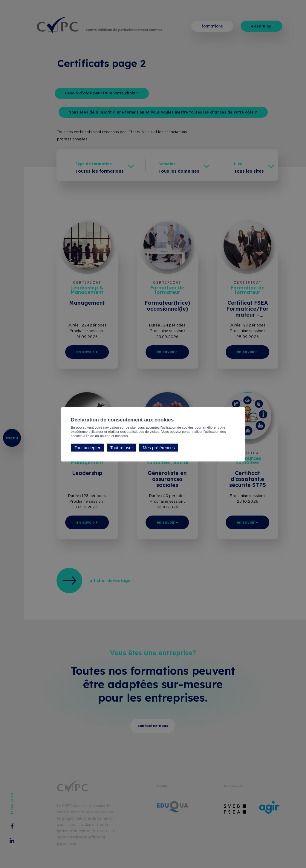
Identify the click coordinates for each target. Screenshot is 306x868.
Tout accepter (87, 447)
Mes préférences (159, 447)
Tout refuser (122, 447)
